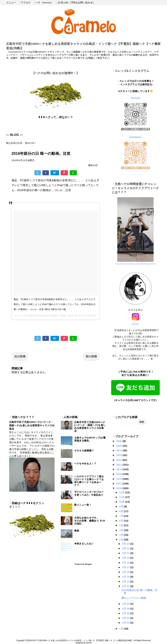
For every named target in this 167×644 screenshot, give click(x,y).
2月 (122, 539)
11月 (122, 497)
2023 (119, 455)
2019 (119, 474)
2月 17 (126, 567)
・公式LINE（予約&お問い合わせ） (75, 3)
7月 (122, 516)
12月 (122, 492)
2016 (119, 488)
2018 (119, 479)
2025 (119, 446)
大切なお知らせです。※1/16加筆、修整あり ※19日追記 (90, 521)
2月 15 (126, 577)
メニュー (11, 3)
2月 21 (126, 553)
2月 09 (126, 604)
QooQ (89, 643)
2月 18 (126, 563)
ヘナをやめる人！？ (85, 463)
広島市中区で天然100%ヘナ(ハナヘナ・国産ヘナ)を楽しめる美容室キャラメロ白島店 (32, 425)
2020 (119, 469)
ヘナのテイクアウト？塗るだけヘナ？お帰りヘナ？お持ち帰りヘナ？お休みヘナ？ (89, 481)
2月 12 (126, 586)
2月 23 (126, 548)
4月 (122, 530)
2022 (119, 460)
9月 (122, 506)
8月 (122, 511)
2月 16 (126, 572)
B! (55, 173)
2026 (119, 441)
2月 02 (126, 623)
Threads (135, 98)
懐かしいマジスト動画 (134, 598)
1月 (122, 629)
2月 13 (126, 581)
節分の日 (93, 165)
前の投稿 (91, 356)
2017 (119, 483)
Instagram (135, 137)
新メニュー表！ (83, 505)
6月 (122, 521)
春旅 (77, 531)
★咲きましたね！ (84, 544)
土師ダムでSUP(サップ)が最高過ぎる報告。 (90, 439)
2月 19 (126, 558)
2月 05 (126, 613)
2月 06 (126, 609)
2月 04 (126, 618)
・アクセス (25, 3)
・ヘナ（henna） (43, 3)
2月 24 (126, 544)
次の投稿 (20, 356)
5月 (122, 525)
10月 (122, 502)
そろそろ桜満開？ (84, 451)
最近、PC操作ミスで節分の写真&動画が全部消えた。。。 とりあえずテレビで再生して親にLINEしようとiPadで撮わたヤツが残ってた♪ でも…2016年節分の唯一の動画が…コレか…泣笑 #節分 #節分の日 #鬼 (55, 304)
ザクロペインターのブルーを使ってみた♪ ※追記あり (89, 493)
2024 (119, 450)
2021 (119, 465)
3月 (122, 535)
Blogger (89, 564)
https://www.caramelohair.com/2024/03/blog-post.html (135, 264)
